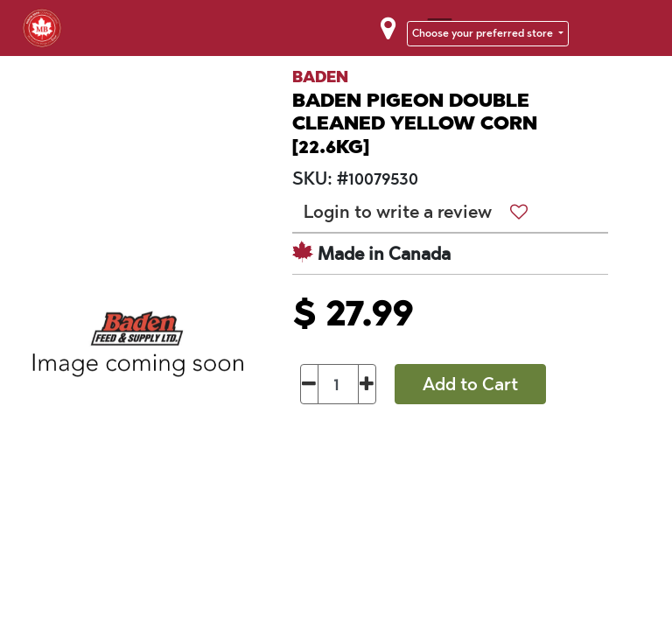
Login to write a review (398, 212)
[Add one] (367, 384)
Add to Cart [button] (470, 384)
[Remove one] (309, 384)
